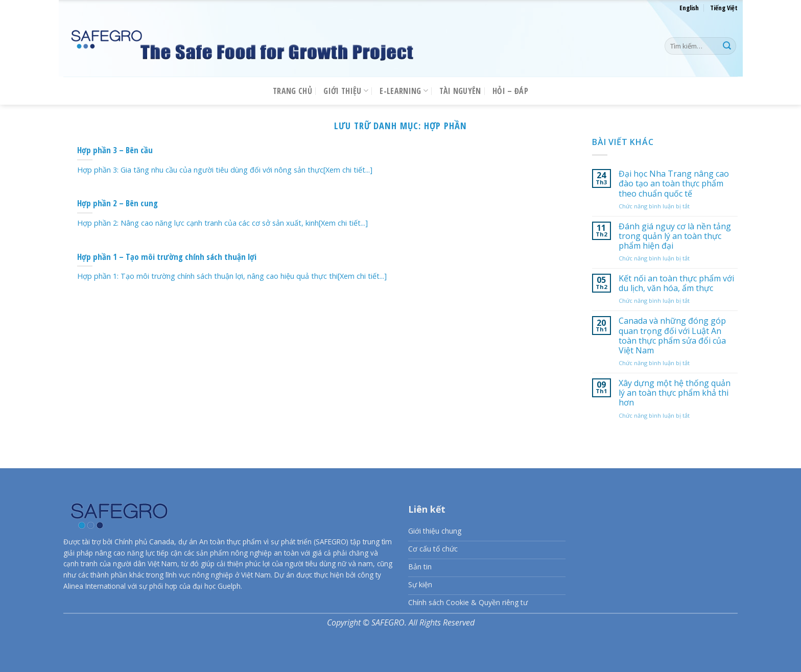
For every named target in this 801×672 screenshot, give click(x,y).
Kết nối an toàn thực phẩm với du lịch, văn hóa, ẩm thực (676, 283)
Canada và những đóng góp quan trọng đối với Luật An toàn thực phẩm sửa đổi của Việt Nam (672, 336)
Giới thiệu (346, 91)
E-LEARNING (404, 91)
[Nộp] (727, 46)
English (689, 8)
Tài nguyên (460, 91)
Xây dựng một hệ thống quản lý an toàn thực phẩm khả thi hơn (675, 393)
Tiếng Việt (724, 8)
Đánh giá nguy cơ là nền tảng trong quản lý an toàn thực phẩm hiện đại (675, 236)
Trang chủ (292, 91)
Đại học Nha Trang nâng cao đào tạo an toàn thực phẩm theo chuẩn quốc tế (674, 184)
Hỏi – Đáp (510, 91)
